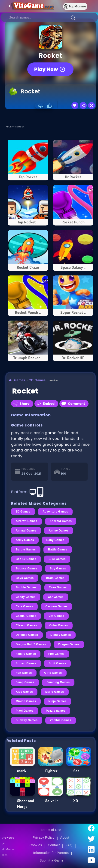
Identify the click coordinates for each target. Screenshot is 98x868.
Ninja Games (58, 701)
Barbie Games (26, 550)
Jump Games (25, 682)
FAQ (69, 845)
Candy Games (26, 597)
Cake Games (58, 587)
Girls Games (53, 673)
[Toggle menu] (7, 6)
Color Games (58, 625)
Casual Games (26, 616)
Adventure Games (55, 512)
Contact (54, 845)
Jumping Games (58, 682)
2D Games (38, 380)
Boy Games (58, 568)
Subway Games (27, 720)
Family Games (26, 654)
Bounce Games (26, 568)
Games (20, 380)
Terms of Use (51, 830)
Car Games (56, 597)
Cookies (36, 845)
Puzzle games (56, 711)
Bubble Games (26, 587)
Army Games (25, 540)
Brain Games (55, 578)
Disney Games (61, 635)
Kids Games (24, 692)
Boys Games (25, 578)
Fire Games (56, 654)
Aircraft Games (26, 521)
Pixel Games (25, 711)
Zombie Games (61, 720)
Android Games (61, 521)
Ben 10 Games (26, 559)
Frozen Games (26, 663)
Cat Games (56, 616)
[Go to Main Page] (32, 6)
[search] (49, 17)
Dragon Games (69, 644)
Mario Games (55, 692)
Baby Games (55, 540)
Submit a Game (52, 860)
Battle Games (58, 550)
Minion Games (26, 701)
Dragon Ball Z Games (31, 644)
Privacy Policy (43, 837)
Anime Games (59, 531)
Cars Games (24, 606)
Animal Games (26, 531)
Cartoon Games (57, 606)
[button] (73, 18)
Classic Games (26, 625)
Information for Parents (51, 853)
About (65, 837)
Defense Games (27, 635)
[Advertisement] (52, 117)
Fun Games (24, 673)
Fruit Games (57, 663)
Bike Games (57, 559)
